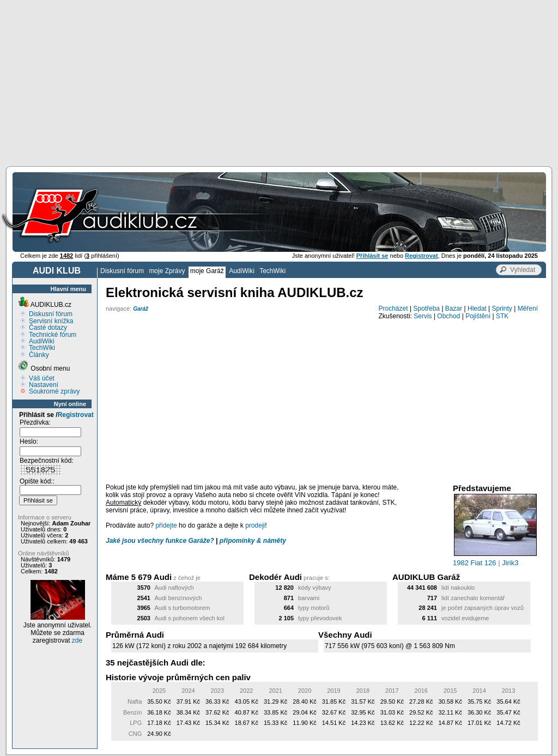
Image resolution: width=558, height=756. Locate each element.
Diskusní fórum (122, 271)
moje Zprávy (167, 271)
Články (39, 355)
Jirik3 (510, 563)
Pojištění (478, 316)
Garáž (141, 309)
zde (77, 640)
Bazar (454, 309)
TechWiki (272, 271)
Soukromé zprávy (54, 391)
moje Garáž (207, 271)
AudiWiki (242, 271)
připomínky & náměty (253, 541)
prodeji (255, 525)
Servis (423, 316)
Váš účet (42, 378)
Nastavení (44, 385)
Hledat (477, 309)
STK (502, 316)
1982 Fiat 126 (475, 563)
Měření (528, 309)
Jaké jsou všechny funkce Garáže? (160, 541)
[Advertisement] (279, 82)
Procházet (393, 309)
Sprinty (502, 309)
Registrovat (76, 415)
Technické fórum (53, 335)
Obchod (448, 316)
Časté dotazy (48, 328)
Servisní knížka (51, 321)
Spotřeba (426, 309)
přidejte (166, 525)
